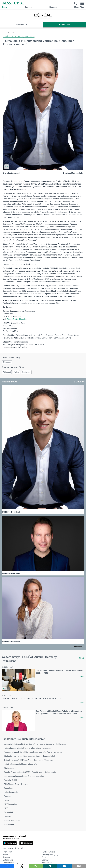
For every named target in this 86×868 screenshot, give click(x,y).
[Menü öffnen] (82, 3)
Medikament (9, 824)
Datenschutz (8, 860)
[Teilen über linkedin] (64, 866)
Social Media (47, 863)
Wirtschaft (7, 372)
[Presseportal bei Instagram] (21, 848)
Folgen (64, 25)
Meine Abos (79, 7)
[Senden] (79, 866)
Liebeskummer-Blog (12, 792)
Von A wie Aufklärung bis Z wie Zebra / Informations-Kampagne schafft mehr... (35, 744)
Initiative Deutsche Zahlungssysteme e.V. (20, 764)
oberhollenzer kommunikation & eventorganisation (24, 776)
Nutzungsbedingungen (51, 855)
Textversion (8, 857)
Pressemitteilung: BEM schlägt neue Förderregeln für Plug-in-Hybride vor (33, 752)
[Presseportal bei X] (18, 848)
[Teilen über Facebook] (7, 866)
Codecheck (9, 788)
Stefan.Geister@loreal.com (18, 319)
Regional (53, 7)
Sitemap (45, 860)
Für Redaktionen (49, 852)
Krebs (6, 800)
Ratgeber (8, 796)
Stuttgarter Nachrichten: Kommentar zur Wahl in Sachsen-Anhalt (30, 756)
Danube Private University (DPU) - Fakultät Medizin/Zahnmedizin (30, 772)
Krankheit (8, 816)
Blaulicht (28, 7)
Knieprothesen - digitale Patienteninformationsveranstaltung (28, 748)
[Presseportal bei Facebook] (15, 848)
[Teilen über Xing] (50, 866)
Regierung (26, 372)
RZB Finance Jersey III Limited (16, 784)
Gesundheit (9, 812)
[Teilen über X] (21, 866)
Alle (82, 658)
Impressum (7, 852)
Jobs (44, 857)
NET (6, 808)
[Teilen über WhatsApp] (36, 866)
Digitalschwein (10, 768)
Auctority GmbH (10, 780)
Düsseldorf (7, 362)
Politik (16, 372)
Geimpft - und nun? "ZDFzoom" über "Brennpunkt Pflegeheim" (29, 760)
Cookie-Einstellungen (11, 863)
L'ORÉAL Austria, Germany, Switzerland (19, 37)
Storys (4, 7)
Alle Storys (22, 25)
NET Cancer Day (11, 804)
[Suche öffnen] (76, 3)
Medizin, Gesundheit (12, 820)
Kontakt (6, 855)
